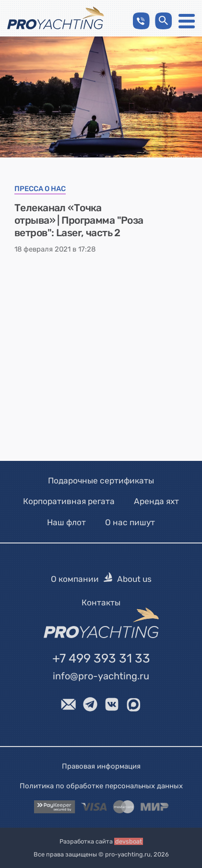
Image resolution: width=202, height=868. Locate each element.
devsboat (129, 841)
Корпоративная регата (69, 501)
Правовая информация (101, 766)
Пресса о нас (40, 189)
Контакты (101, 602)
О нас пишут (130, 522)
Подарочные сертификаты (101, 481)
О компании (75, 579)
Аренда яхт (156, 501)
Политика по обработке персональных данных (101, 785)
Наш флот (66, 522)
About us (134, 579)
